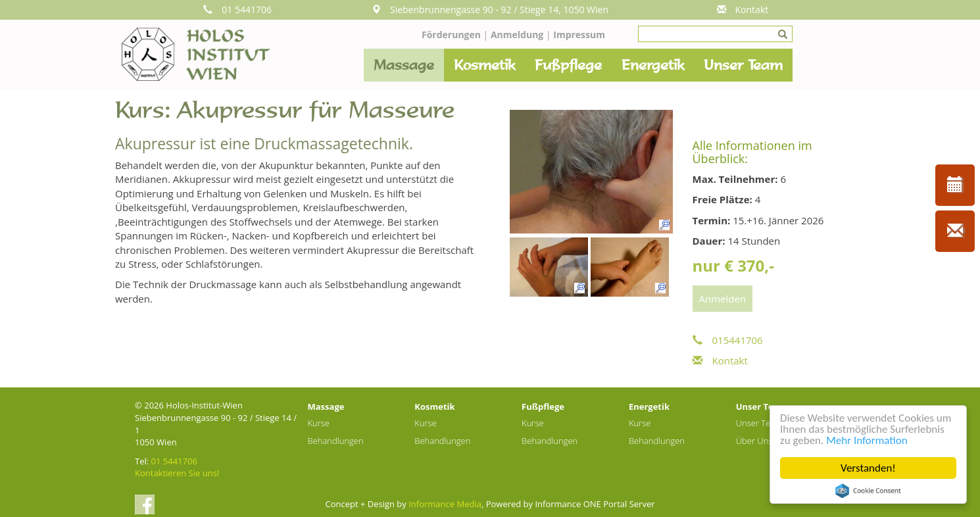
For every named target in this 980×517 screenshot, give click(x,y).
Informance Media (445, 504)
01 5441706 (237, 10)
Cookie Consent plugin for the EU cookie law (868, 491)
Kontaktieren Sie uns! (177, 473)
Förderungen (451, 35)
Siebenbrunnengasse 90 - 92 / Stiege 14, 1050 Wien (490, 10)
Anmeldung (518, 35)
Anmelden (723, 299)
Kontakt (743, 10)
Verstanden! (868, 468)
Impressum (579, 35)
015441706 (728, 340)
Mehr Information (867, 440)
